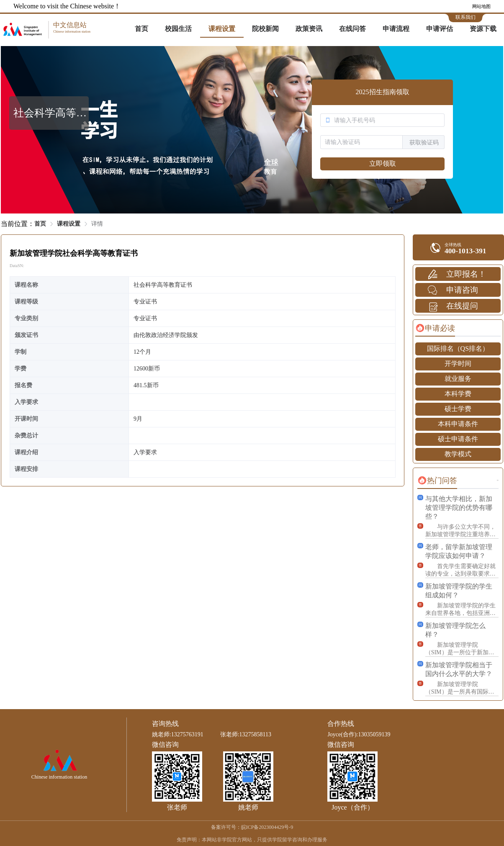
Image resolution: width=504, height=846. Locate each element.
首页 (141, 29)
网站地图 (481, 6)
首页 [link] (40, 224)
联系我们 (465, 17)
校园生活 (178, 29)
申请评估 (440, 29)
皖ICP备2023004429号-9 (267, 827)
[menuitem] (141, 29)
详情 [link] (97, 224)
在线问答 (352, 29)
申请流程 (396, 29)
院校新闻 (265, 29)
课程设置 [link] (69, 224)
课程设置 (222, 29)
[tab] (435, 328)
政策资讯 (309, 29)
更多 (498, 480)
